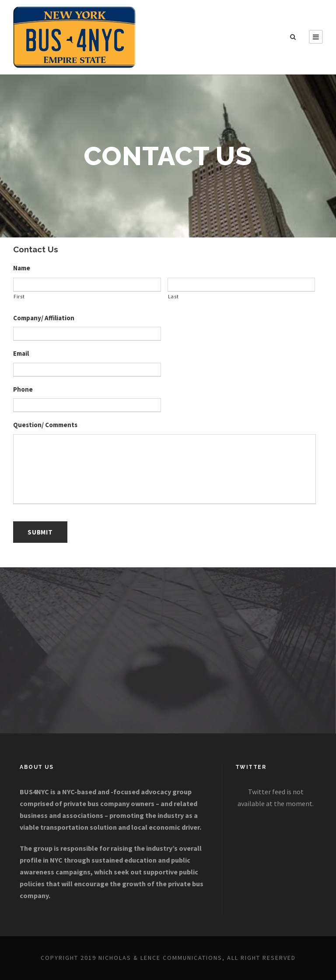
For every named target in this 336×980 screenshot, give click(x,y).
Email (21, 353)
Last (173, 296)
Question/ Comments (45, 425)
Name (22, 268)
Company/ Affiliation (44, 318)
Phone (23, 389)
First (19, 296)
